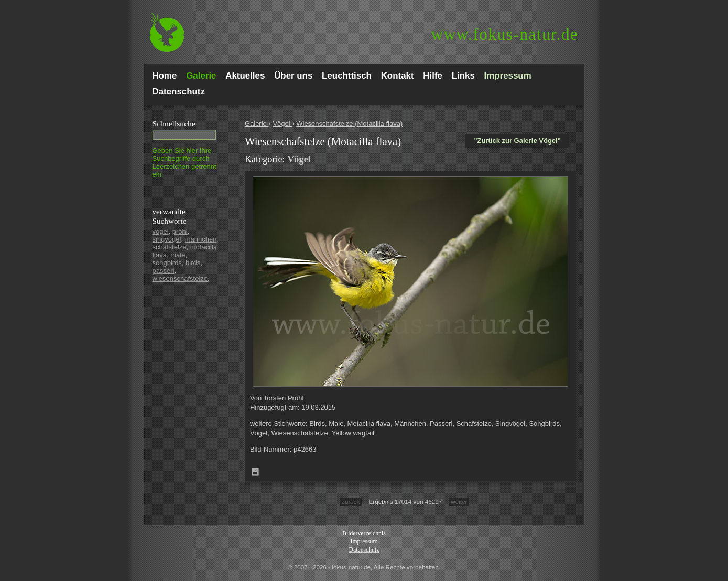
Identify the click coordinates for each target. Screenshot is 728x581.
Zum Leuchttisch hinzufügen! (255, 472)
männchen (201, 239)
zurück (351, 502)
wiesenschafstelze (180, 278)
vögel (161, 231)
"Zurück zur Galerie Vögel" (517, 141)
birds (193, 263)
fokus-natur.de (505, 34)
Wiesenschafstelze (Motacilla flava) (349, 123)
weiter (459, 502)
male (178, 255)
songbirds (167, 263)
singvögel (167, 239)
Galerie (257, 123)
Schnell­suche (174, 123)
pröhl (180, 231)
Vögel (282, 123)
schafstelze (170, 247)
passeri (164, 271)
